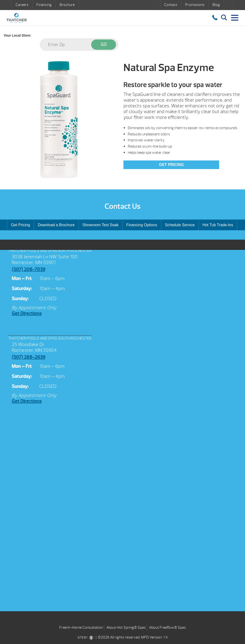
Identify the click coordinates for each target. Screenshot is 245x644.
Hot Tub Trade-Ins (218, 225)
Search (229, 5)
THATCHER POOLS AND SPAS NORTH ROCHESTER (50, 251)
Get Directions (27, 313)
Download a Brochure (56, 225)
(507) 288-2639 (28, 357)
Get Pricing (171, 165)
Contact (171, 5)
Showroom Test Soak (100, 225)
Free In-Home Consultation (81, 627)
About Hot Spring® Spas (126, 627)
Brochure (67, 5)
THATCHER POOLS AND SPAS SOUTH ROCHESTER (50, 338)
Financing (44, 5)
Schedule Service (180, 225)
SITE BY (86, 638)
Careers (22, 5)
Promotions (195, 5)
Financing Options (142, 225)
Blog (216, 5)
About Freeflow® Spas (167, 627)
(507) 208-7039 (28, 269)
